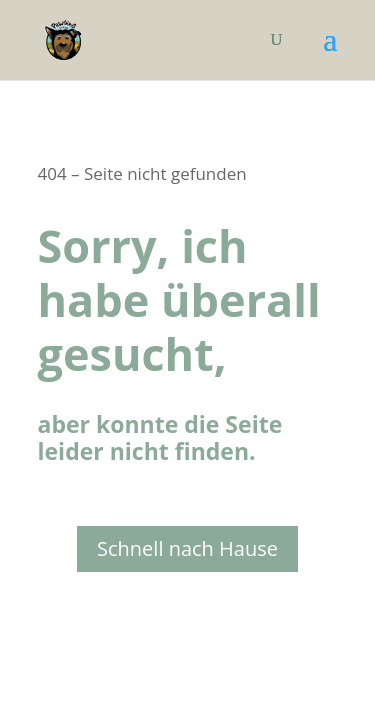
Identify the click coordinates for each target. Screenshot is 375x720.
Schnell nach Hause (187, 548)
